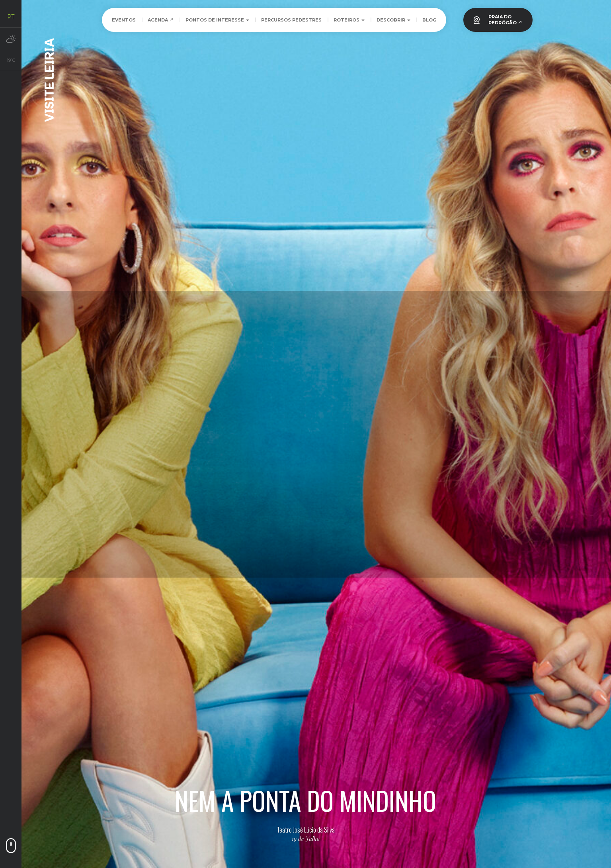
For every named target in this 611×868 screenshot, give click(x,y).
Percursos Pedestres (291, 20)
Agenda (161, 20)
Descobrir (393, 20)
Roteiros (349, 20)
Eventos (124, 20)
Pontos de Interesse (217, 20)
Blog (429, 20)
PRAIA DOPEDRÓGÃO (505, 20)
